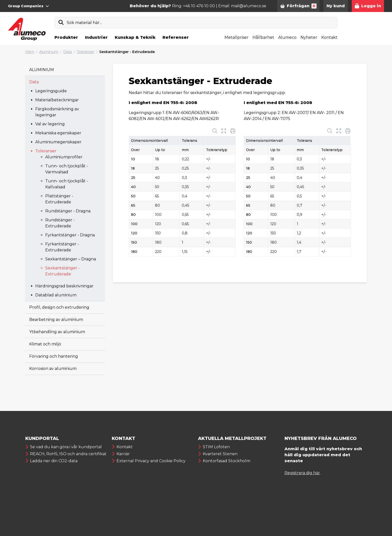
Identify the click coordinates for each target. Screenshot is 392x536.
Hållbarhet (263, 37)
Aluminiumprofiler (64, 157)
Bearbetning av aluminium (56, 320)
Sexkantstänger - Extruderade (127, 52)
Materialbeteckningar (57, 100)
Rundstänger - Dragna (68, 211)
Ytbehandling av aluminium (57, 332)
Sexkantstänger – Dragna (71, 259)
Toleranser (85, 52)
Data (67, 52)
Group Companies (28, 6)
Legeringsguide (51, 91)
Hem (30, 52)
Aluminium (49, 52)
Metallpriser (236, 37)
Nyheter (309, 37)
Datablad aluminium (56, 295)
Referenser (176, 37)
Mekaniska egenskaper (58, 133)
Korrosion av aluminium (53, 369)
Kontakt (329, 37)
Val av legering (50, 124)
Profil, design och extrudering (59, 307)
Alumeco (287, 37)
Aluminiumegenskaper (58, 142)
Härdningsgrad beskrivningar (64, 286)
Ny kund (336, 6)
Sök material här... (84, 23)
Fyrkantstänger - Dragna (70, 235)
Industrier (96, 37)
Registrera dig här (302, 473)
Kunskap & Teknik (135, 37)
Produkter (66, 37)
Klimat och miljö (45, 344)
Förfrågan (298, 6)
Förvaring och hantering (54, 356)
